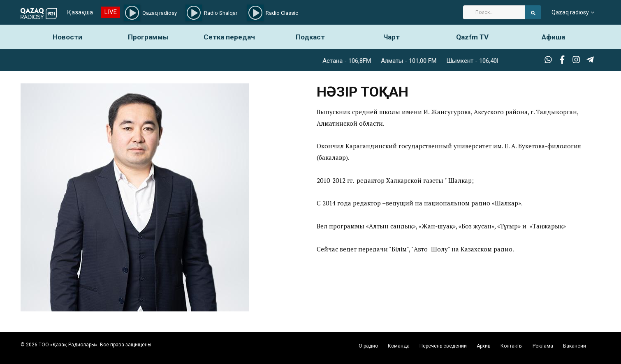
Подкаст (310, 37)
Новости (67, 37)
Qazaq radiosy (570, 12)
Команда (399, 346)
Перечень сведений (443, 346)
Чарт (392, 37)
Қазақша (80, 12)
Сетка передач (229, 37)
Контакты (512, 346)
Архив (484, 346)
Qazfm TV (472, 37)
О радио (368, 346)
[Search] (494, 12)
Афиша (553, 37)
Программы (148, 37)
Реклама (543, 346)
